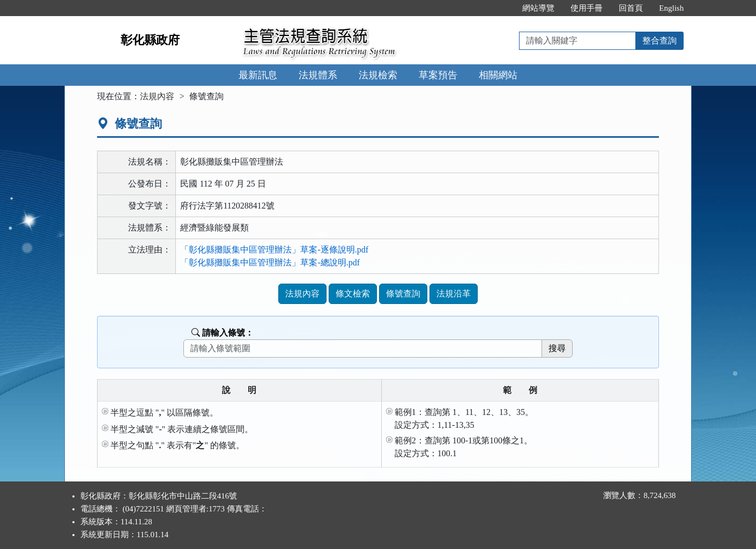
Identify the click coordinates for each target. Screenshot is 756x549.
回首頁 (631, 8)
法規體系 (318, 75)
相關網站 (498, 75)
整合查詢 (659, 40)
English (671, 8)
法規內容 (157, 96)
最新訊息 (258, 75)
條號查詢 (403, 294)
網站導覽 (538, 8)
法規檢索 (378, 75)
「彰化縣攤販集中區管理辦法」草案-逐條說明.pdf (274, 250)
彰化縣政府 (150, 40)
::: (503, 8)
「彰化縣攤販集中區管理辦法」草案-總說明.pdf (270, 262)
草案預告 (438, 75)
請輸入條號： (223, 333)
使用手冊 (587, 8)
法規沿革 (454, 294)
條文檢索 (353, 294)
